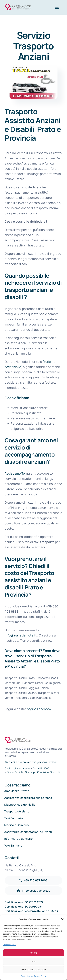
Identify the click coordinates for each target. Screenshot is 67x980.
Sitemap (30, 772)
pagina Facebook (39, 709)
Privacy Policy (40, 976)
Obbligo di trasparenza (17, 768)
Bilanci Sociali (15, 772)
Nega (34, 961)
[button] (62, 919)
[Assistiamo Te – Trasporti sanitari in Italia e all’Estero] (18, 5)
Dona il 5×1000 (41, 768)
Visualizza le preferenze (33, 970)
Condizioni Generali (48, 772)
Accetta (33, 953)
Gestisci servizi (10, 945)
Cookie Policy (27, 976)
